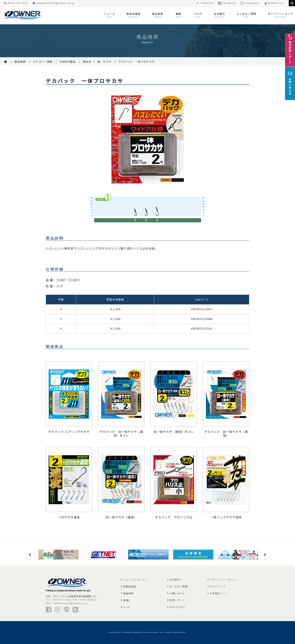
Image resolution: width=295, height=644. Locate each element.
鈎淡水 (87, 61)
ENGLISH (208, 3)
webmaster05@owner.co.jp (54, 3)
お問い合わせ (177, 593)
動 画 (126, 600)
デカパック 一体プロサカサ (137, 61)
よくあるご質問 (179, 586)
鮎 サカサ (105, 61)
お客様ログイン (219, 593)
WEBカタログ (274, 3)
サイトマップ (218, 586)
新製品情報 (130, 586)
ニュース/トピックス (135, 580)
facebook (227, 3)
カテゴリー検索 (43, 61)
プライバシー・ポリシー (224, 580)
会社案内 (175, 580)
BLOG (127, 607)
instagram (250, 3)
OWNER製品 (68, 61)
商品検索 (20, 61)
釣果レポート (177, 600)
